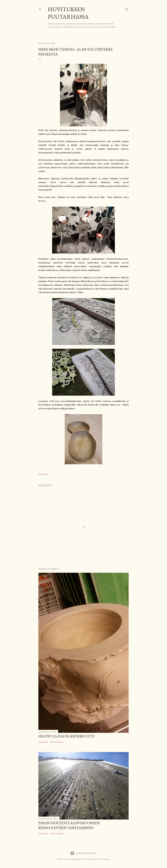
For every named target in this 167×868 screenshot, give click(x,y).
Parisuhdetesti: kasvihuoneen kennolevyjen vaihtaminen (69, 825)
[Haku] (127, 9)
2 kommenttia (57, 834)
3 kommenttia (57, 742)
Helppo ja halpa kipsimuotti (67, 736)
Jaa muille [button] (43, 474)
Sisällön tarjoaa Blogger (83, 853)
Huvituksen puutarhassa (68, 13)
